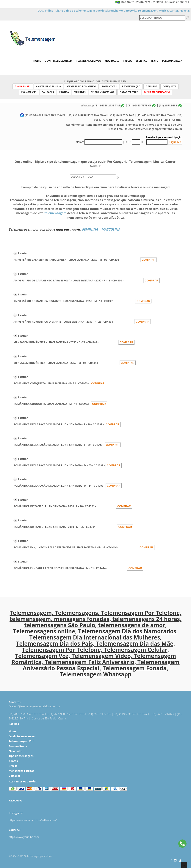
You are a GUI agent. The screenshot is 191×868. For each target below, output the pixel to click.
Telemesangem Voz (89, 61)
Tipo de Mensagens (21, 756)
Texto (155, 61)
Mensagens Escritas (21, 771)
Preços (128, 61)
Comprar (14, 776)
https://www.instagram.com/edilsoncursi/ (33, 820)
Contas (13, 761)
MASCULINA (111, 229)
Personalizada (172, 61)
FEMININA (90, 229)
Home (37, 61)
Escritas (141, 61)
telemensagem (55, 213)
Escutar (23, 253)
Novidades (112, 61)
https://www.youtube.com (24, 837)
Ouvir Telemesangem (59, 61)
